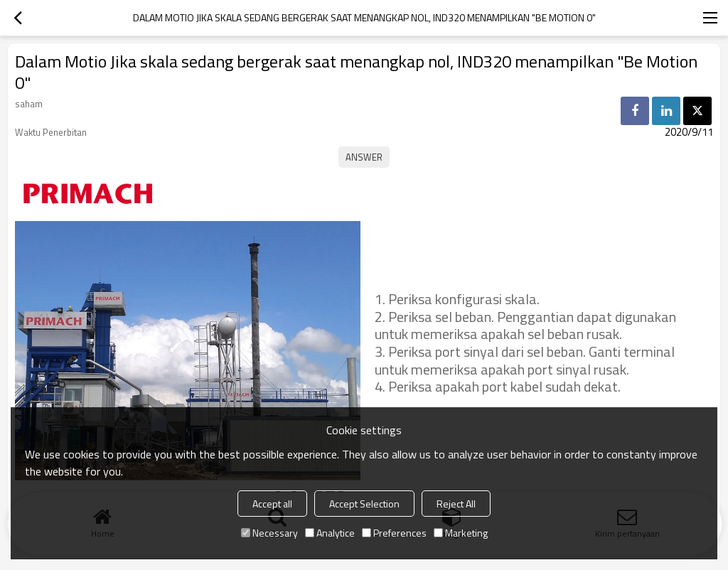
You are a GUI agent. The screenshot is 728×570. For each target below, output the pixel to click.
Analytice (330, 533)
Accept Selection (364, 504)
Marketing (461, 533)
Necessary (269, 533)
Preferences (394, 533)
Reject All (456, 504)
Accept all (272, 504)
